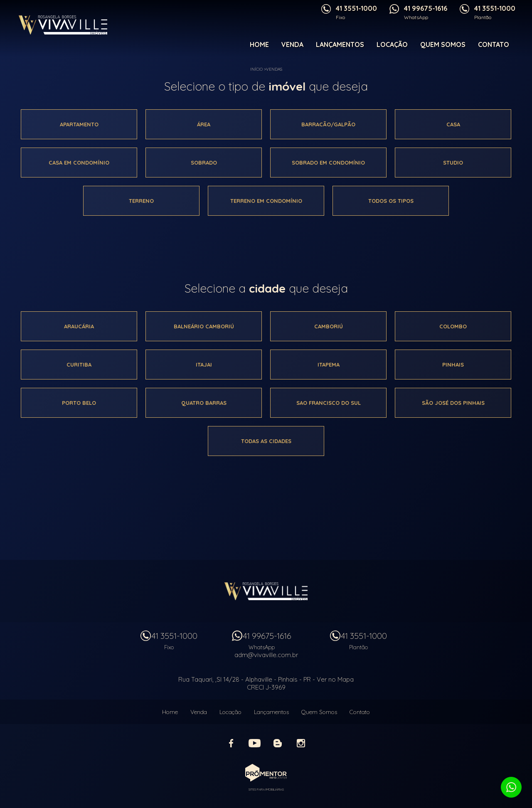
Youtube (254, 743)
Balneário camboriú (204, 326)
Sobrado (204, 163)
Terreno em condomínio (266, 201)
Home (259, 44)
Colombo (453, 326)
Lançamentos (340, 44)
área (204, 124)
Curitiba (79, 365)
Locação (392, 44)
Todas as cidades (266, 441)
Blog (278, 743)
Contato (494, 44)
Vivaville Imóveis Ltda (266, 591)
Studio (453, 163)
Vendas (274, 69)
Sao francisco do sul (329, 403)
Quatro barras (204, 403)
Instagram (301, 743)
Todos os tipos (391, 201)
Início (256, 69)
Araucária (79, 326)
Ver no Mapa (335, 679)
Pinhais (453, 365)
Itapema (329, 365)
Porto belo (79, 403)
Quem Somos (443, 44)
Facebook (231, 743)
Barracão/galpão (328, 124)
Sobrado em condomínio (328, 163)
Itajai (204, 365)
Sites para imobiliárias (266, 789)
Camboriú (329, 326)
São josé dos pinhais (453, 403)
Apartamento (79, 124)
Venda (292, 44)
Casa (453, 124)
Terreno (141, 201)
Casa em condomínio (79, 163)
